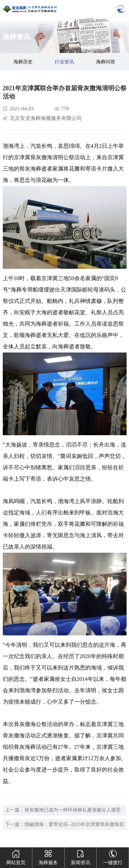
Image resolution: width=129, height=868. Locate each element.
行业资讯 (64, 62)
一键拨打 (113, 856)
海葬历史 (23, 62)
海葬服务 (48, 856)
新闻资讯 (80, 856)
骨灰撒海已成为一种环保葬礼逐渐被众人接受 (73, 810)
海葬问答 (106, 62)
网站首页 (16, 856)
